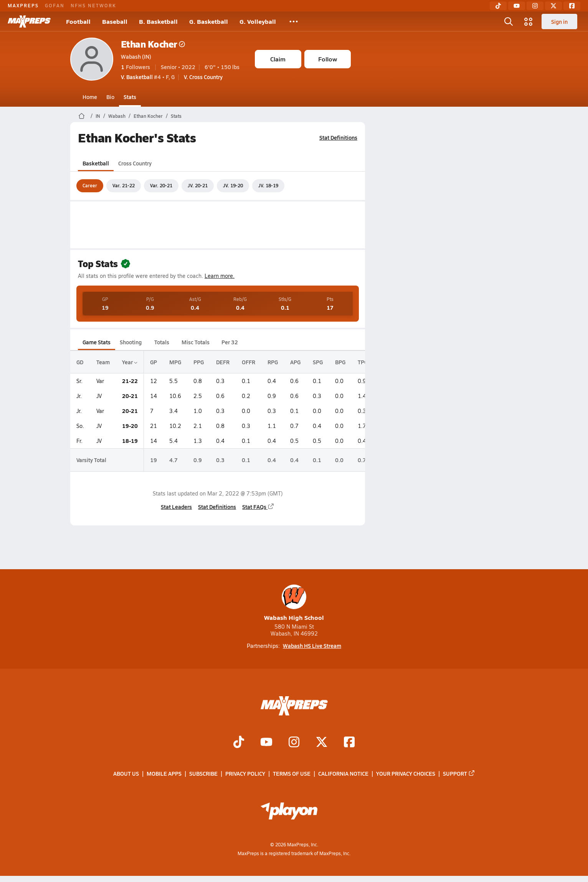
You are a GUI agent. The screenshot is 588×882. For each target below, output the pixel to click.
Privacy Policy (245, 774)
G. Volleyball (258, 21)
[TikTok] (498, 6)
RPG (273, 362)
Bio (110, 97)
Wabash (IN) (136, 56)
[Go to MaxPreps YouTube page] (266, 743)
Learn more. (220, 276)
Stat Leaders (176, 507)
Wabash (117, 116)
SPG (318, 362)
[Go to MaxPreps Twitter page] (322, 743)
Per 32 (229, 342)
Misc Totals (196, 342)
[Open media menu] (529, 21)
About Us (126, 774)
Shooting (131, 342)
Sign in (559, 21)
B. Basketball (158, 21)
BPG (340, 362)
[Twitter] (553, 6)
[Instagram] (535, 6)
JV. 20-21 (198, 185)
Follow (328, 59)
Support (459, 774)
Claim (278, 59)
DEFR (223, 362)
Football (78, 21)
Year (130, 362)
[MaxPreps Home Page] (82, 116)
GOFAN (55, 5)
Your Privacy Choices (406, 774)
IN (98, 116)
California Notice (343, 774)
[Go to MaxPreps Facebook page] (349, 743)
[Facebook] (572, 6)
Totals (161, 342)
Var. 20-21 (161, 185)
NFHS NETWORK (93, 5)
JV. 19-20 (233, 185)
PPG (199, 362)
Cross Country (135, 163)
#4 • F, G (148, 77)
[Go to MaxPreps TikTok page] (239, 743)
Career (90, 185)
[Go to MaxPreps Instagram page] (294, 743)
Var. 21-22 (124, 185)
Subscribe (203, 774)
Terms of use (292, 774)
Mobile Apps (164, 774)
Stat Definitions (338, 137)
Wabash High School (294, 603)
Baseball (115, 21)
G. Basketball (209, 21)
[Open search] (509, 21)
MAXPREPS (23, 5)
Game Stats (97, 342)
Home (90, 97)
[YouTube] (517, 6)
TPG (363, 362)
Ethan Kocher (153, 44)
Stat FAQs (258, 507)
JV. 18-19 (268, 185)
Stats (130, 97)
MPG (175, 362)
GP (154, 362)
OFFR (249, 362)
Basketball (96, 163)
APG (295, 362)
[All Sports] (294, 21)
